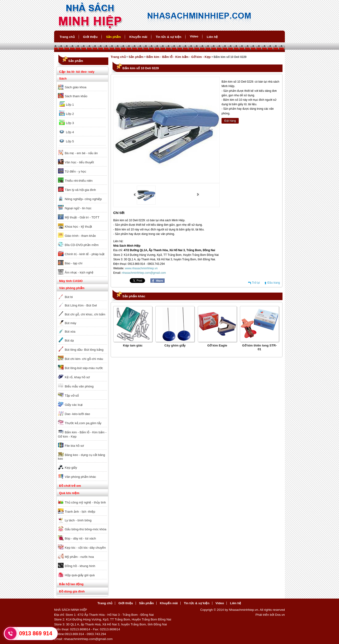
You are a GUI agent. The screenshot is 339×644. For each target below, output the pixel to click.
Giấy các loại (74, 405)
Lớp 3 (70, 123)
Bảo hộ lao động (71, 584)
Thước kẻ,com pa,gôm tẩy (83, 423)
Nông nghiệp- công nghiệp (83, 199)
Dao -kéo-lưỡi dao (77, 414)
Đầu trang (274, 283)
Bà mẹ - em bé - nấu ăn (81, 153)
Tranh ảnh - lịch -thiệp (80, 512)
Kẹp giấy (71, 468)
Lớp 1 (70, 105)
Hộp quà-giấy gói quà (80, 575)
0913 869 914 (36, 633)
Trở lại (256, 283)
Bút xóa (70, 332)
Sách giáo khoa (76, 87)
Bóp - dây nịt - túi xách (80, 538)
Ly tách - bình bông (78, 520)
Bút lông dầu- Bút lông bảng (84, 350)
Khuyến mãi (138, 37)
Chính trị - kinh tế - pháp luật (85, 254)
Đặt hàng (230, 121)
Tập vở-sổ (72, 396)
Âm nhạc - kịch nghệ (79, 272)
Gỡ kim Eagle (217, 345)
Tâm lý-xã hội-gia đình (80, 190)
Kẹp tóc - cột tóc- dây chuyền (85, 548)
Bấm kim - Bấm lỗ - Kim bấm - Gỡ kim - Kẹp (82, 434)
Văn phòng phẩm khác (80, 477)
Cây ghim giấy (175, 345)
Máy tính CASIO (71, 281)
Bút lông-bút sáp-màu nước (84, 368)
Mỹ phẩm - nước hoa (79, 557)
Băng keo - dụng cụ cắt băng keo (81, 457)
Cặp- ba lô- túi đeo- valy (77, 72)
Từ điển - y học (75, 171)
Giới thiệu (90, 37)
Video (194, 36)
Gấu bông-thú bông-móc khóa (86, 529)
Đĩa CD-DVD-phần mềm (82, 245)
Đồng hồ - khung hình (80, 566)
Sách (63, 78)
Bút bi (69, 297)
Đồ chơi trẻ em (70, 486)
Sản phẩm (113, 37)
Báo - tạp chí (74, 263)
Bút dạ (69, 340)
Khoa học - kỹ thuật (78, 227)
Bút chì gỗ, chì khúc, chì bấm (85, 314)
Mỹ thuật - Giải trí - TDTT (82, 217)
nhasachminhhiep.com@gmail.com (144, 273)
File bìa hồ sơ (74, 446)
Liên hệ (212, 37)
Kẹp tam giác (133, 345)
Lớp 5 (70, 141)
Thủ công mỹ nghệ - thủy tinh (85, 502)
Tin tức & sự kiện (168, 37)
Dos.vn (280, 615)
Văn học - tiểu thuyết (79, 162)
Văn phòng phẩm (72, 288)
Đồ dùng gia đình (72, 591)
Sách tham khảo (76, 96)
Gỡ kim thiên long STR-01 (259, 347)
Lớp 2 (70, 114)
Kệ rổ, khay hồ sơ (77, 377)
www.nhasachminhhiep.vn (141, 268)
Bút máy (71, 323)
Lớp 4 (70, 132)
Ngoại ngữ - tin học (78, 208)
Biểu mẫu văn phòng (79, 386)
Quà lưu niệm (69, 493)
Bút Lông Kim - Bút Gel (81, 305)
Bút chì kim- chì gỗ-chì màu (84, 359)
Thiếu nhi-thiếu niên (79, 181)
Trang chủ (67, 37)
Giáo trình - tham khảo (80, 236)
